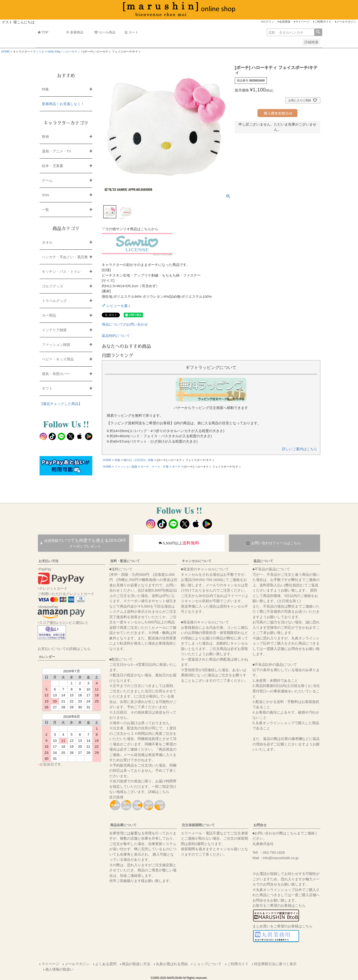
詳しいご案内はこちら (300, 449)
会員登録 (285, 22)
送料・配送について (125, 561)
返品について (263, 561)
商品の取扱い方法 (136, 964)
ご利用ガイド (323, 22)
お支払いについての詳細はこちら (64, 649)
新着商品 (75, 32)
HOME (5, 52)
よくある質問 (106, 964)
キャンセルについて (197, 561)
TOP (43, 32)
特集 (118, 460)
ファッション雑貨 (126, 467)
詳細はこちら (159, 792)
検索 (318, 32)
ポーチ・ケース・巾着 (155, 467)
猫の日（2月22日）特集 (138, 460)
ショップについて (207, 964)
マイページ (302, 22)
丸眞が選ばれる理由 (172, 964)
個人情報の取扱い (59, 969)
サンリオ (39, 52)
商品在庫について (123, 825)
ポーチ (176, 467)
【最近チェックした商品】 (61, 404)
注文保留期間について (198, 825)
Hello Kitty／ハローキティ (64, 52)
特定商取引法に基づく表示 (275, 964)
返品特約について (116, 336)
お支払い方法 (49, 561)
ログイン (268, 22)
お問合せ (260, 825)
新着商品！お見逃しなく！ (63, 104)
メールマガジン (346, 22)
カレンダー (47, 657)
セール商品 (105, 32)
